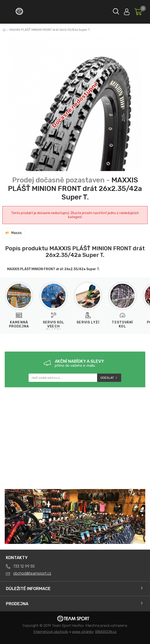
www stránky (83, 632)
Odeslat (107, 378)
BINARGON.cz (106, 632)
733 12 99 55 (24, 566)
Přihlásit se (127, 11)
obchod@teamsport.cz (32, 573)
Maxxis (17, 233)
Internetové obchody (51, 632)
